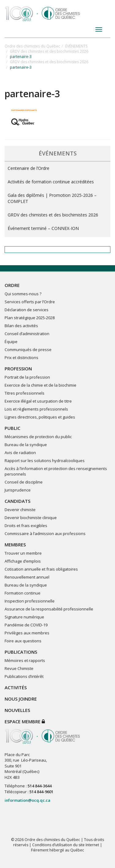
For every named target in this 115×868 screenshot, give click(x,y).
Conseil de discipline (24, 482)
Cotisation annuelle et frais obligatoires (41, 569)
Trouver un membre (23, 553)
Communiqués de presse (28, 350)
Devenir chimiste (20, 510)
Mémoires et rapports (25, 660)
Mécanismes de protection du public (38, 437)
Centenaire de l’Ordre (29, 168)
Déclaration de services (27, 310)
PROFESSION (18, 369)
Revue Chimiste (19, 668)
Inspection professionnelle (30, 601)
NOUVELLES (17, 710)
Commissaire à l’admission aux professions (45, 533)
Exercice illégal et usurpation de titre (38, 401)
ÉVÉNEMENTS (76, 46)
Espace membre (25, 721)
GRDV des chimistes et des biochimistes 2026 (49, 51)
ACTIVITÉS (16, 687)
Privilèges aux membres (27, 633)
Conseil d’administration (27, 334)
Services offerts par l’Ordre (30, 302)
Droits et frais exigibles (26, 526)
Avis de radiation (20, 453)
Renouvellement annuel (27, 577)
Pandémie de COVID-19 (26, 625)
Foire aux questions (23, 641)
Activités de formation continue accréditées (51, 182)
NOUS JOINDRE (21, 699)
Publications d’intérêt (24, 676)
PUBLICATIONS (21, 652)
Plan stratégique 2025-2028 (30, 318)
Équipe (11, 342)
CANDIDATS (17, 501)
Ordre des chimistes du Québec (32, 46)
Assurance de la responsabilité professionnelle (49, 609)
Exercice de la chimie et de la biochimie (40, 385)
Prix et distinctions (21, 358)
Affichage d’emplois (23, 561)
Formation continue (23, 593)
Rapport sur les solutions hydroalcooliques (45, 461)
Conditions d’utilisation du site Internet (66, 845)
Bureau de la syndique (26, 445)
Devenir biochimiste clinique (31, 518)
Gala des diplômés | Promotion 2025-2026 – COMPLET (52, 198)
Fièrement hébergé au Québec (57, 850)
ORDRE (12, 285)
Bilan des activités (21, 326)
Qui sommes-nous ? (23, 294)
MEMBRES (15, 545)
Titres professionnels (25, 393)
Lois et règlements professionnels (36, 409)
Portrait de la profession (27, 377)
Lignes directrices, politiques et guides (40, 417)
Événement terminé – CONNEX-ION (43, 228)
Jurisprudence (18, 490)
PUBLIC (12, 428)
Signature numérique (24, 617)
